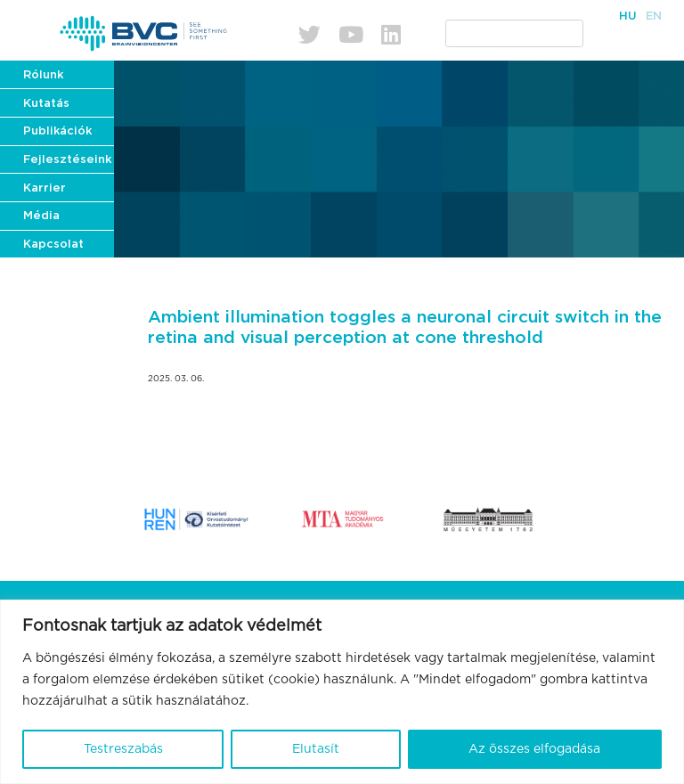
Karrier (45, 188)
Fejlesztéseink (67, 160)
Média (41, 216)
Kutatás (46, 104)
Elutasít (316, 749)
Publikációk (57, 131)
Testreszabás (123, 749)
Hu (628, 16)
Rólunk (43, 75)
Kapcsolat (53, 245)
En (654, 16)
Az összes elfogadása (534, 749)
